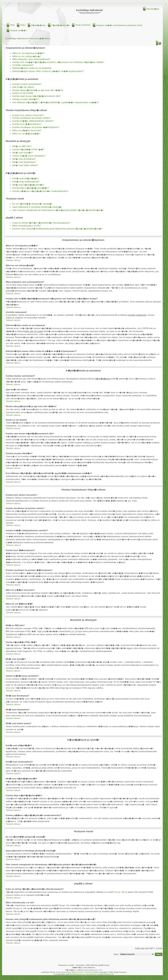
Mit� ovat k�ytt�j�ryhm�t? (28, 185)
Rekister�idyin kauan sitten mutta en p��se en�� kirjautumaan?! (48, 71)
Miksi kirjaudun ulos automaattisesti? (31, 59)
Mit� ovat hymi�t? (23, 153)
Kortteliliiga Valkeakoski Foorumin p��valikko (28, 38)
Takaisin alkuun (13, 260)
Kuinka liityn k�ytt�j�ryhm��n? (31, 188)
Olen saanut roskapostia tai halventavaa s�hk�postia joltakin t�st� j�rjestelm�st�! (58, 210)
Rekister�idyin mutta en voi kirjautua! (32, 68)
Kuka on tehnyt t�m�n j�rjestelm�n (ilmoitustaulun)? (41, 223)
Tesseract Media (91, 972)
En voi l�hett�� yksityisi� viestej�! (32, 204)
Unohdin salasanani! (23, 65)
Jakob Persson (77, 972)
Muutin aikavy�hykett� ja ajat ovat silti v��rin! (38, 90)
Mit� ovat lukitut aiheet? (25, 165)
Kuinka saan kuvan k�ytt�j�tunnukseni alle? (37, 96)
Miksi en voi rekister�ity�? (27, 56)
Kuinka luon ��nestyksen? (27, 124)
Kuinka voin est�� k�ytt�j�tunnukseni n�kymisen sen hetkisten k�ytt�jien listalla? (58, 62)
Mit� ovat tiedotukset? (24, 162)
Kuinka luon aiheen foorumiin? (28, 115)
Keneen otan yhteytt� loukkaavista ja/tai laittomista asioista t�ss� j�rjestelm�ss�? (57, 229)
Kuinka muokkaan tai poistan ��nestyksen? (36, 127)
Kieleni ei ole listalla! (23, 93)
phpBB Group (114, 892)
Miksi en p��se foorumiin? (27, 130)
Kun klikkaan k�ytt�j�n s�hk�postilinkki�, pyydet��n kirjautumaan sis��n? (56, 102)
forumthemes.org (93, 974)
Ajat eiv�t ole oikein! (23, 87)
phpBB (71, 965)
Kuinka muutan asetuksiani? (27, 84)
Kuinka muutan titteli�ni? (26, 99)
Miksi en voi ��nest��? (26, 134)
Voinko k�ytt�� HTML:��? (28, 149)
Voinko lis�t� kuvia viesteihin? (29, 156)
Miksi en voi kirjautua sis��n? (29, 53)
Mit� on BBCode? (22, 146)
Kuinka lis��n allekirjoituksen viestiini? (33, 121)
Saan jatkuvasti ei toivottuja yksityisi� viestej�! (37, 207)
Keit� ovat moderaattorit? (26, 182)
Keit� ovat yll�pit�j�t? (25, 178)
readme (64, 972)
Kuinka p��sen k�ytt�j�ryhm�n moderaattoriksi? (40, 191)
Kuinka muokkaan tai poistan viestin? (32, 118)
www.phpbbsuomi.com (93, 970)
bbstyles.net (109, 974)
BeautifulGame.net (77, 974)
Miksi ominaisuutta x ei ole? (27, 226)
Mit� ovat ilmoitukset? (24, 159)
